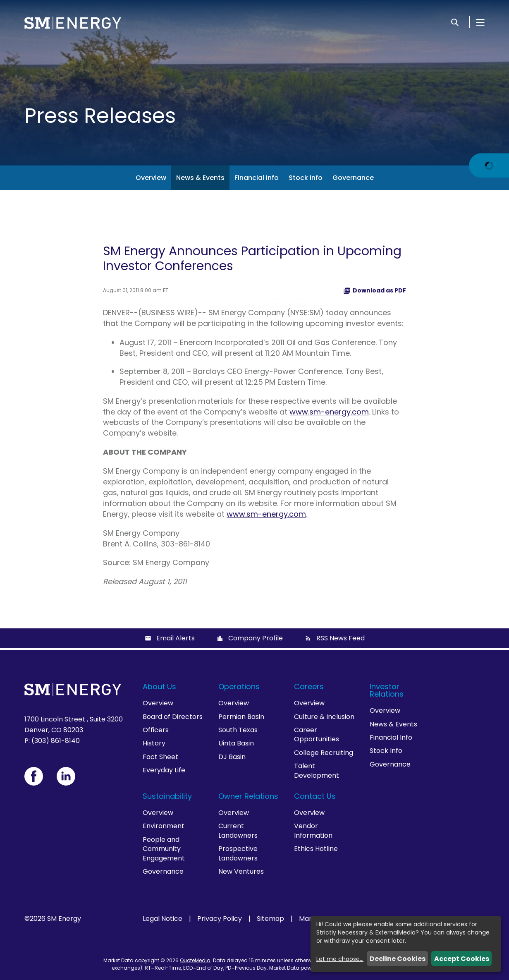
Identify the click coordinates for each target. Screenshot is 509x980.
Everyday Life (164, 770)
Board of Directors (173, 717)
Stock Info (306, 178)
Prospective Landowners (238, 853)
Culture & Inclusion (324, 717)
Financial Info (257, 178)
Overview (151, 178)
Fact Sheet (160, 757)
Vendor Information (313, 830)
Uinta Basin (236, 743)
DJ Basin (232, 757)
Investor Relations (387, 690)
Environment (164, 826)
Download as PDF (375, 290)
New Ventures (241, 871)
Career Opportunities (317, 734)
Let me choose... (340, 959)
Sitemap (270, 919)
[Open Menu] (480, 22)
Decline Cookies (398, 959)
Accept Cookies (462, 959)
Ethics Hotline (316, 849)
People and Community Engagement (164, 849)
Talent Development (317, 770)
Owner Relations (248, 796)
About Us (159, 686)
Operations (239, 686)
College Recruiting (324, 753)
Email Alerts (176, 638)
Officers (156, 730)
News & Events (200, 178)
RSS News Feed (341, 638)
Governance (353, 178)
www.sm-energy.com (329, 412)
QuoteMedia (195, 960)
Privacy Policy (220, 919)
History (154, 743)
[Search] (455, 22)
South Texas (238, 730)
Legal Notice (162, 919)
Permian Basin (241, 717)
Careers (309, 686)
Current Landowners (238, 830)
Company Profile (256, 638)
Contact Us (315, 796)
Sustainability (167, 796)
